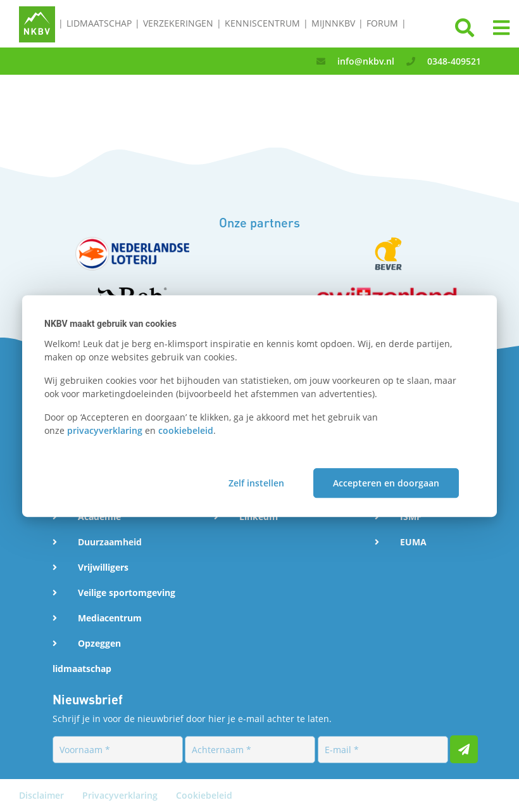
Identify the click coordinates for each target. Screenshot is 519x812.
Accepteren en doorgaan (386, 483)
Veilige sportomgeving (127, 593)
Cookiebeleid (204, 795)
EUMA (413, 542)
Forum (382, 23)
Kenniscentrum (262, 23)
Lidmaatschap (99, 23)
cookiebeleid (186, 430)
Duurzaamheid (110, 542)
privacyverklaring (105, 430)
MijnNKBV (333, 23)
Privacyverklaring (121, 795)
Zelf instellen (256, 483)
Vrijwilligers (103, 567)
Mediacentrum (110, 618)
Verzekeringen (178, 23)
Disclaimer (43, 795)
